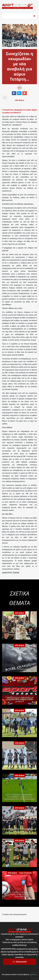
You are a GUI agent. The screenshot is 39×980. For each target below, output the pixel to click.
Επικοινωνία (21, 962)
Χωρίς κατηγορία (25, 873)
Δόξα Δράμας (19, 100)
